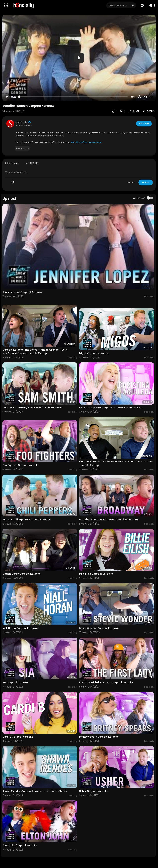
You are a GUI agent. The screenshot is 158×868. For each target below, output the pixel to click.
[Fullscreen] (151, 97)
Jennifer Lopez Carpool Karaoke (22, 292)
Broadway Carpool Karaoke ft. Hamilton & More (108, 519)
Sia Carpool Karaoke (15, 682)
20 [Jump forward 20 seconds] (140, 97)
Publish (146, 182)
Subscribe (144, 124)
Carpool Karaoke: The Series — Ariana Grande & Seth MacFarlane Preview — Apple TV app (35, 351)
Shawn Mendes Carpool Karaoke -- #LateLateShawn (35, 791)
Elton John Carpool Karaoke (20, 845)
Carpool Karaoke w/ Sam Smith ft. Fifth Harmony (32, 408)
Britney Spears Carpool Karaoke (99, 737)
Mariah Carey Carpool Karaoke (22, 574)
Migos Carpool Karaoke (94, 353)
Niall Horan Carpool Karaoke (20, 628)
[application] (79, 58)
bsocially (23, 122)
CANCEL (130, 182)
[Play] (7, 97)
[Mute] (145, 97)
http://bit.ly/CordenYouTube (86, 142)
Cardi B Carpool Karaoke (18, 737)
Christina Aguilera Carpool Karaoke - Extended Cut (110, 408)
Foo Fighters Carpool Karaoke (21, 465)
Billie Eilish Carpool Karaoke (96, 574)
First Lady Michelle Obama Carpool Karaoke (106, 682)
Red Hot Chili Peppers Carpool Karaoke (26, 519)
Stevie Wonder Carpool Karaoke (99, 628)
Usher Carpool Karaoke (94, 791)
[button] (152, 6)
